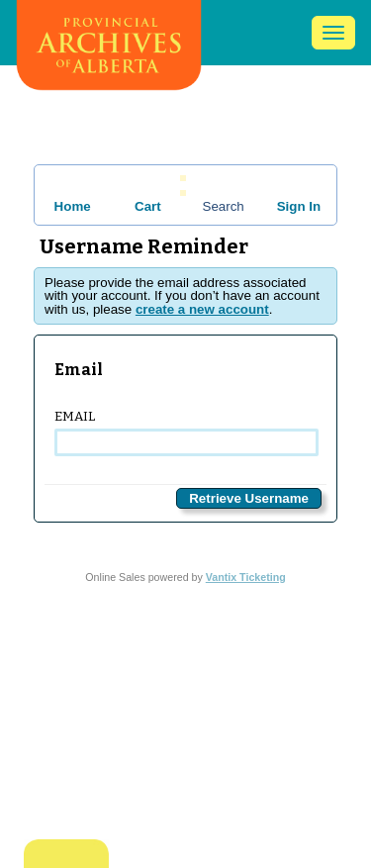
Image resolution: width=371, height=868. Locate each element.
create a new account (202, 309)
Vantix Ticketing (246, 577)
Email (185, 432)
